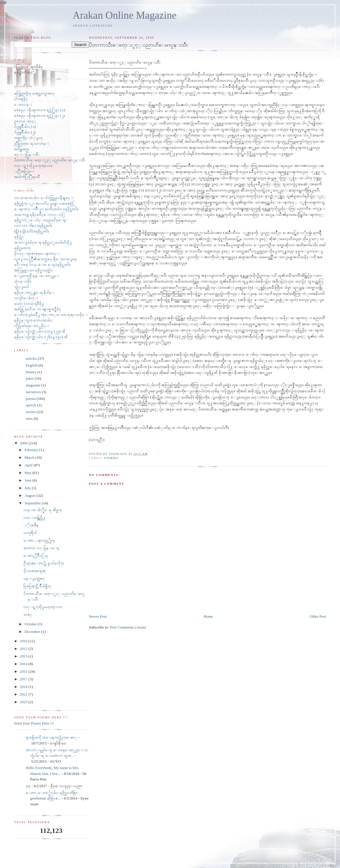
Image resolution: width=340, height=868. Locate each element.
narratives (33, 392)
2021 (24, 694)
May (29, 473)
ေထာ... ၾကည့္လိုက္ (39, 540)
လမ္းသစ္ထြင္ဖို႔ (34, 517)
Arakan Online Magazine (125, 15)
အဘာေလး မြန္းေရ (41, 548)
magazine (33, 385)
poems (31, 399)
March (30, 457)
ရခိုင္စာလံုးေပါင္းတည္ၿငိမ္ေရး (40, 220)
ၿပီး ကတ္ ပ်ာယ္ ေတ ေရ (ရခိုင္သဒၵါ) (42, 264)
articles (31, 358)
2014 (24, 664)
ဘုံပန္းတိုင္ (23, 281)
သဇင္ (28, 614)
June (29, 480)
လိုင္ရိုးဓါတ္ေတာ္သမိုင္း (32, 326)
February (32, 450)
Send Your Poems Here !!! (34, 723)
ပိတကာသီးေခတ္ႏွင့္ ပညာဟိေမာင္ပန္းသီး (50, 160)
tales (29, 418)
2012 (24, 649)
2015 (24, 671)
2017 (24, 679)
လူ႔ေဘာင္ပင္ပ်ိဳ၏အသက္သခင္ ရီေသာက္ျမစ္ (45, 259)
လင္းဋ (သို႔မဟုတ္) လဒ (33, 166)
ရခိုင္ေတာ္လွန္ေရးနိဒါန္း (34, 292)
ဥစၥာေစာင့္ (25, 121)
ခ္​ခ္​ (28, 786)
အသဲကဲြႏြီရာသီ (27, 177)
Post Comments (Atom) (128, 627)
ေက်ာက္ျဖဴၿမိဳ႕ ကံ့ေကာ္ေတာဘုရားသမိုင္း (51, 315)
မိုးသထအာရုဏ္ (35, 571)
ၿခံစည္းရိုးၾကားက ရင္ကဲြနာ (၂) (39, 115)
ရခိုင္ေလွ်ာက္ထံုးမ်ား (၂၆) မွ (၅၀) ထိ (41, 337)
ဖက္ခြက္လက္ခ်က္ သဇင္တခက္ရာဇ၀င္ (35, 93)
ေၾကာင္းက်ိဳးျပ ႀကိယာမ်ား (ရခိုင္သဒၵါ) (46, 209)
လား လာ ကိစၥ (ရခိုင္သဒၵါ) (33, 226)
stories (111, 458)
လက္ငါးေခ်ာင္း (26, 298)
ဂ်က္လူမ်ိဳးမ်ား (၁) (25, 127)
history (31, 372)
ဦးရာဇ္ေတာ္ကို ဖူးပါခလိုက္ (43, 563)
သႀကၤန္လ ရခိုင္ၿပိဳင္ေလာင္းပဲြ (40, 214)
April (29, 465)
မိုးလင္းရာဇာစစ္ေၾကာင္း (37, 253)
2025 (24, 702)
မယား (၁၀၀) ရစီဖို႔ (29, 303)
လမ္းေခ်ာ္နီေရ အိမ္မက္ (42, 510)
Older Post (318, 616)
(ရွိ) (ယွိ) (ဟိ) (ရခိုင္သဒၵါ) (31, 231)
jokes (30, 378)
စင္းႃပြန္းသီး (27, 154)
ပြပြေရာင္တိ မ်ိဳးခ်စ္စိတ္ (37, 586)
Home (208, 616)
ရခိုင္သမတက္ (22, 248)
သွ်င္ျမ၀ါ (21, 287)
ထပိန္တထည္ (22, 149)
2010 (24, 641)
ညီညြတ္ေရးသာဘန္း (31, 143)
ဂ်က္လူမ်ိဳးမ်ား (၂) (25, 132)
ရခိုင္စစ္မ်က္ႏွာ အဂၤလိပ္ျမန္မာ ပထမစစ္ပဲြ (45, 203)
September (33, 503)
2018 (24, 687)
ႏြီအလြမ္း (24, 171)
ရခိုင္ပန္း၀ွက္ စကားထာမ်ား (33, 320)
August (31, 495)
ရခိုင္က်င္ (19, 237)
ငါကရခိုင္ (21, 99)
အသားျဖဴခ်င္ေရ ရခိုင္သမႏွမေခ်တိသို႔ (43, 242)
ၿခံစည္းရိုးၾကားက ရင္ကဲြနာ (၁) (40, 110)
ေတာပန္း (23, 104)
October (31, 624)
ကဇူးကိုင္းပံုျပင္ (28, 138)
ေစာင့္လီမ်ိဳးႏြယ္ (36, 555)
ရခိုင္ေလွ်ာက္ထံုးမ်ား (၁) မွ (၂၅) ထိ (40, 331)
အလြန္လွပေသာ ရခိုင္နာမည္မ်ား (34, 270)
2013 (24, 656)
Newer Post (98, 616)
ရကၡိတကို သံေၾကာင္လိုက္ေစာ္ (52, 737)
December (33, 632)
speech (31, 405)
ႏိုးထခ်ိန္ (31, 525)
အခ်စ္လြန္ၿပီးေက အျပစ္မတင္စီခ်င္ (38, 309)
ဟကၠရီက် (30, 533)
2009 (24, 443)
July (28, 488)
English (32, 365)
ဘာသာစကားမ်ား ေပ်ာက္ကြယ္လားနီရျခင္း (44, 198)
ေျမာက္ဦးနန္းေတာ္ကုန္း (37, 276)
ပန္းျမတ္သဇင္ (34, 578)
